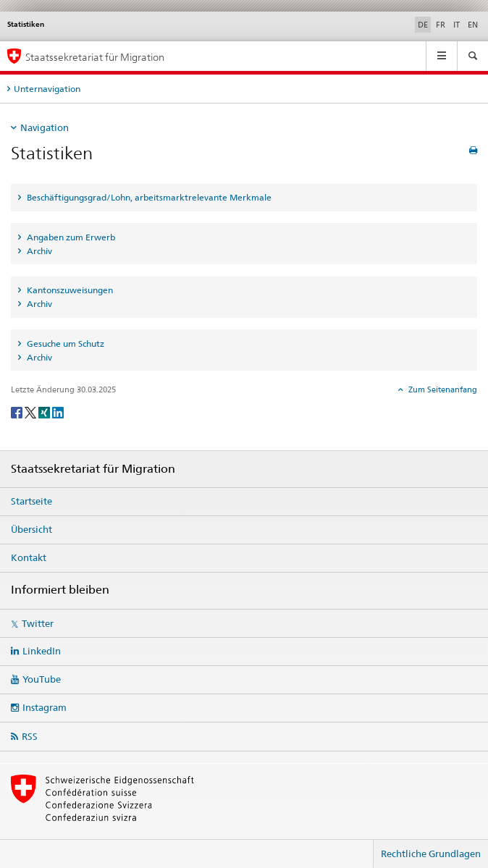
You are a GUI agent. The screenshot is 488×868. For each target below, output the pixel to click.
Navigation (45, 127)
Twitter (38, 623)
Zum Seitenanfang (442, 389)
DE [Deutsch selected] (423, 25)
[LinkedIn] (58, 412)
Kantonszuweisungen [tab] (69, 290)
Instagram (45, 707)
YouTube (42, 679)
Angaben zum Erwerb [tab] (70, 237)
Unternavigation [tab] (47, 89)
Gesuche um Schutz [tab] (64, 344)
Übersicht (31, 529)
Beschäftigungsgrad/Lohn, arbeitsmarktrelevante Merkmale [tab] (148, 197)
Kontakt (29, 557)
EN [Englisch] (473, 25)
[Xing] (45, 412)
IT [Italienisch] (457, 25)
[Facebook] (18, 412)
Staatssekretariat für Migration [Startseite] (95, 57)
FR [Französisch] (441, 25)
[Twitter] (31, 412)
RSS (30, 736)
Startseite (31, 501)
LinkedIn (42, 651)
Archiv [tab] (38, 251)
